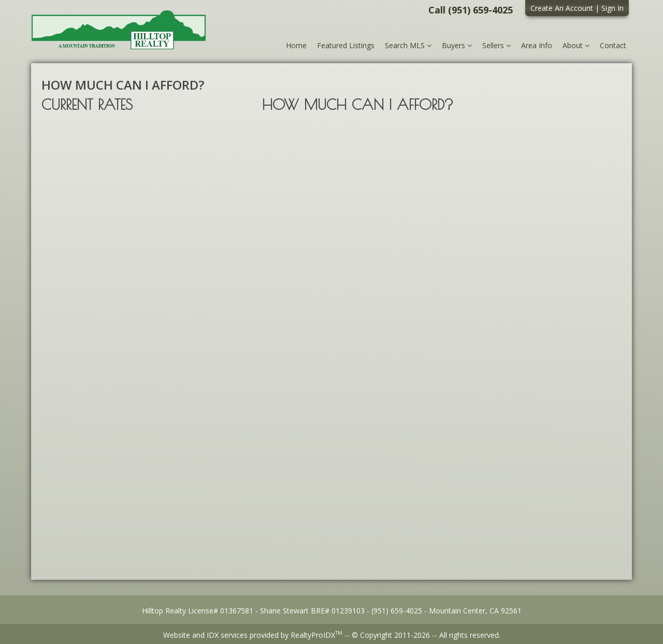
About (576, 45)
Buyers (457, 45)
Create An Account (562, 8)
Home (296, 45)
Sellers (496, 45)
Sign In (612, 8)
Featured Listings (346, 45)
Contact (613, 45)
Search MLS (408, 45)
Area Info (537, 45)
